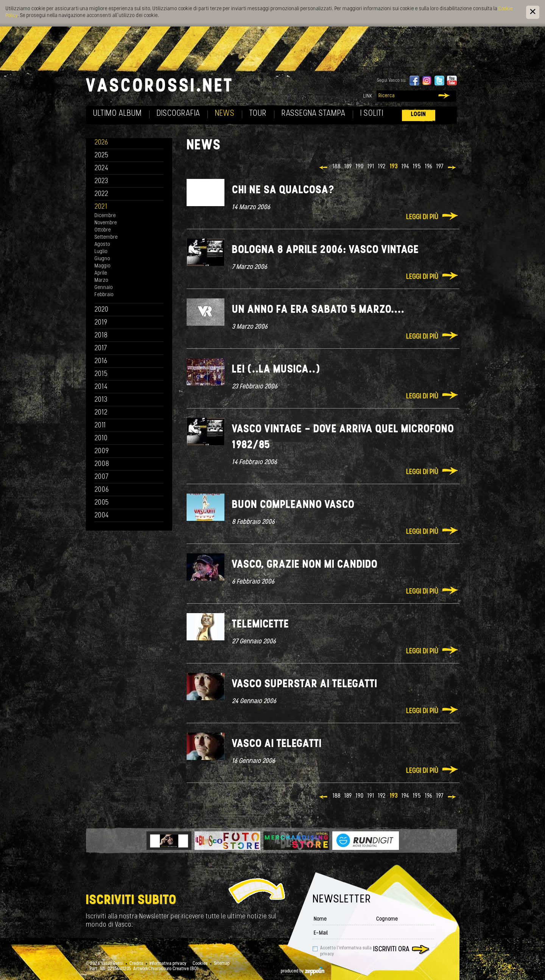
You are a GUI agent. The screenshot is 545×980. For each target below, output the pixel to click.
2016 (101, 361)
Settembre (106, 237)
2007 (102, 477)
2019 (101, 323)
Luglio (101, 252)
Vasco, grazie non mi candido (305, 565)
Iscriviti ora (391, 950)
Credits (136, 964)
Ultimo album (118, 114)
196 (429, 167)
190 (360, 167)
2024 (102, 169)
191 (371, 167)
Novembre (106, 223)
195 (417, 167)
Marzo (101, 280)
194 (405, 167)
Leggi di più (422, 217)
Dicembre (105, 216)
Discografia (178, 114)
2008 (102, 464)
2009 (102, 451)
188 (337, 167)
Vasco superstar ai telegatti (305, 684)
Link (368, 96)
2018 (101, 336)
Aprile (101, 273)
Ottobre (103, 230)
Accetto (346, 951)
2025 (102, 156)
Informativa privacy (168, 964)
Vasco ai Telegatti (277, 744)
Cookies (200, 964)
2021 (101, 207)
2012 (101, 413)
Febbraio (104, 295)
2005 (102, 503)
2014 (101, 387)
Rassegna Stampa (314, 114)
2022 (102, 194)
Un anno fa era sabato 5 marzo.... (318, 310)
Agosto (102, 245)
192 (382, 167)
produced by (303, 971)
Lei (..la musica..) (276, 370)
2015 (101, 374)
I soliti (372, 114)
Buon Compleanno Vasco (293, 505)
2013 (101, 400)
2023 (101, 181)
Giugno (102, 259)
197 (440, 167)
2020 (102, 310)
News (225, 114)
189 (348, 167)
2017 (101, 349)
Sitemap (222, 964)
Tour (258, 114)
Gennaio (104, 288)
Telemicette (261, 625)
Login (419, 114)
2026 (101, 143)
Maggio (103, 266)
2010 (101, 439)
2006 (102, 490)
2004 (102, 516)
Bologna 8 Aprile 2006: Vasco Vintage (325, 250)
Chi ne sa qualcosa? (283, 190)
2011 (100, 426)
